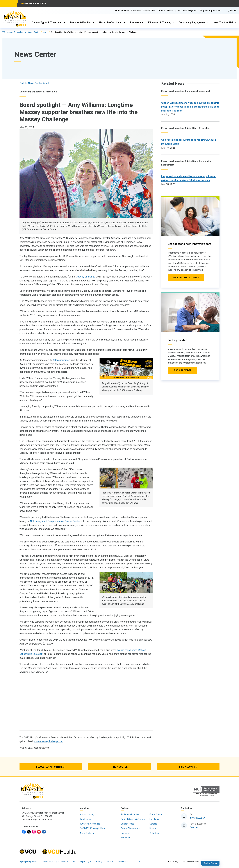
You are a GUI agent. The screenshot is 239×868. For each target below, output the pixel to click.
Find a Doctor (156, 814)
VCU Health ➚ (124, 862)
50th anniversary (62, 360)
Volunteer (154, 833)
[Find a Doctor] (120, 767)
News (45, 32)
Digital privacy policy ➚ (29, 862)
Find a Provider (122, 11)
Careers (153, 824)
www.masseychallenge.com (48, 741)
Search (233, 11)
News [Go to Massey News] (170, 11)
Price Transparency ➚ (82, 862)
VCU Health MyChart (188, 11)
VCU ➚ (137, 862)
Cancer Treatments (130, 828)
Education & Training (160, 23)
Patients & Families (81, 23)
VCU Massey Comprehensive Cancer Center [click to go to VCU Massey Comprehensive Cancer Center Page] (21, 32)
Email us (194, 827)
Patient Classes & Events (133, 819)
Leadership (86, 819)
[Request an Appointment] (51, 767)
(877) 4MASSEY (197, 818)
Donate (161, 11)
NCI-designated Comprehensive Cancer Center (55, 521)
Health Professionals (111, 23)
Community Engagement (192, 23)
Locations (136, 11)
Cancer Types (128, 824)
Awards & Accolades (90, 824)
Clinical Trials (149, 11)
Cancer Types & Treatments (47, 23)
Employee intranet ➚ (104, 862)
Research (136, 23)
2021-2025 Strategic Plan (92, 828)
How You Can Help (224, 23)
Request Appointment (211, 11)
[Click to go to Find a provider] (183, 370)
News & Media (87, 833)
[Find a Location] (188, 767)
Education (126, 838)
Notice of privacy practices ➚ (56, 862)
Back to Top (210, 863)
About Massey (87, 814)
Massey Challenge (85, 277)
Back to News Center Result (34, 83)
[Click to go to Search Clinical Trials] (186, 278)
